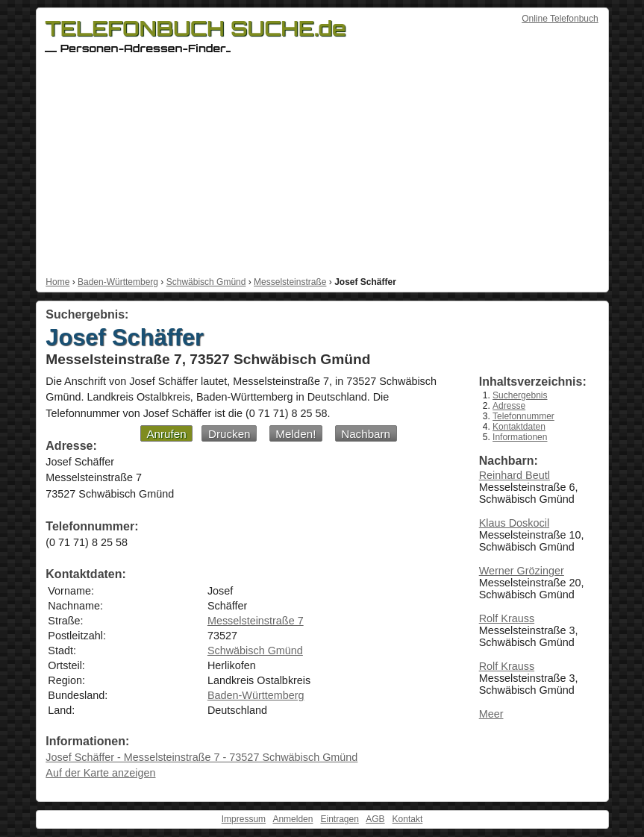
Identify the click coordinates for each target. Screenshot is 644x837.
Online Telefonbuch (560, 19)
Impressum (244, 819)
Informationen (520, 437)
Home (57, 282)
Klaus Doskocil (514, 523)
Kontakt (408, 819)
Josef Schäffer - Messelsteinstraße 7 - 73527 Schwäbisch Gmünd (201, 757)
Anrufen (166, 434)
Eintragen (339, 819)
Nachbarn (366, 434)
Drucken (229, 434)
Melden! (296, 434)
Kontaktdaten (519, 427)
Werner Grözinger (522, 571)
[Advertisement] (322, 165)
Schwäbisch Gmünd (206, 282)
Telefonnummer (523, 416)
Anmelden (293, 819)
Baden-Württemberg (118, 282)
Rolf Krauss (507, 618)
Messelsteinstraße (290, 282)
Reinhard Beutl (515, 475)
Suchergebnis (520, 395)
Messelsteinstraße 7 (256, 621)
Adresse (509, 406)
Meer (491, 714)
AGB (375, 819)
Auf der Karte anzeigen (100, 773)
